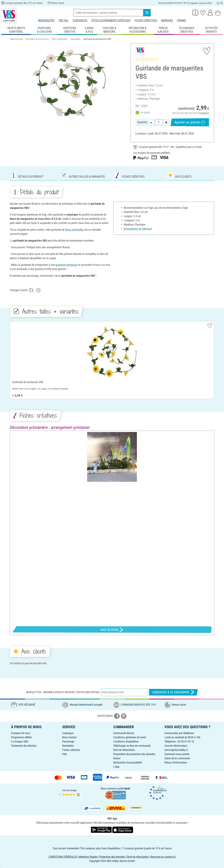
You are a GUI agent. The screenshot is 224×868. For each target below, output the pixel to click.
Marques (167, 20)
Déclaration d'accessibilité (127, 762)
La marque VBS (20, 741)
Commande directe (124, 733)
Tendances (80, 20)
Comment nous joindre (177, 754)
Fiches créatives (146, 20)
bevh (127, 788)
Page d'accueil (16, 39)
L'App (116, 767)
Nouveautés (46, 20)
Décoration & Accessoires (37, 39)
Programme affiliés (21, 737)
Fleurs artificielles (60, 39)
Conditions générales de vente (130, 737)
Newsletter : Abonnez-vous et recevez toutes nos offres (63, 692)
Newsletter (68, 746)
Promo (181, 20)
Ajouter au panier (190, 122)
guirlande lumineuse (66, 265)
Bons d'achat (69, 737)
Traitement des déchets (24, 746)
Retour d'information (176, 762)
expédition (204, 113)
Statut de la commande (177, 758)
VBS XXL (63, 20)
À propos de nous (21, 733)
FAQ (64, 754)
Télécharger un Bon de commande (132, 746)
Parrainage (68, 741)
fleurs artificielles (74, 230)
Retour (117, 758)
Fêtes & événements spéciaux (111, 20)
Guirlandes (75, 39)
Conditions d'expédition (126, 741)
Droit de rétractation (124, 750)
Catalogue (68, 733)
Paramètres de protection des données (134, 754)
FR (220, 3)
